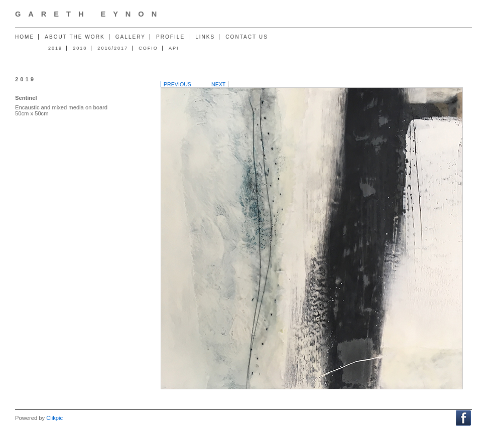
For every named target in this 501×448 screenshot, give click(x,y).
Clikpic (54, 418)
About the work (75, 37)
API (174, 48)
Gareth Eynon (90, 14)
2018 (80, 48)
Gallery (131, 37)
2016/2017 (113, 48)
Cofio (148, 48)
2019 (55, 48)
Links (205, 37)
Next (218, 84)
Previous (177, 84)
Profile (170, 37)
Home (25, 37)
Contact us (247, 37)
